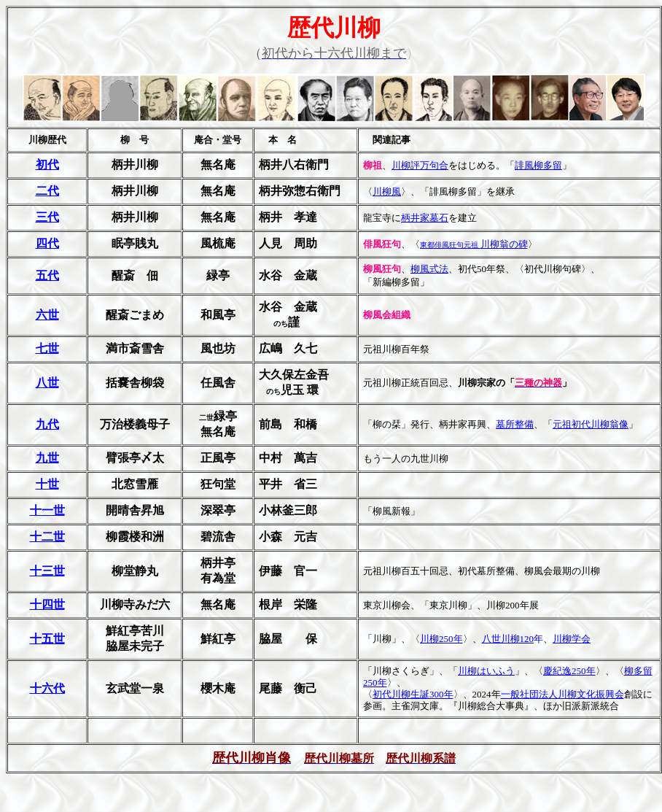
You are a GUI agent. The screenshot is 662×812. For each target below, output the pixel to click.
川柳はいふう (486, 671)
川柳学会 (572, 639)
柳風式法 (429, 269)
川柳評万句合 (420, 165)
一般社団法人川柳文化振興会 (562, 694)
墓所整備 (515, 424)
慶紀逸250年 (569, 671)
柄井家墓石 (425, 218)
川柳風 (387, 192)
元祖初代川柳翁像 (591, 424)
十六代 (47, 688)
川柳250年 (441, 639)
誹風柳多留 (538, 165)
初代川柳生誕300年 (413, 694)
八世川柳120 (508, 639)
